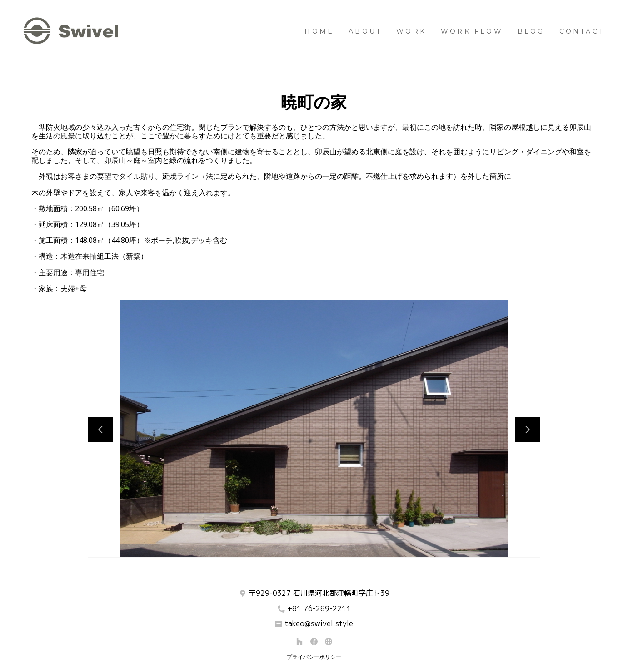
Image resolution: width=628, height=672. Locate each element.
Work (411, 31)
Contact (582, 31)
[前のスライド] (100, 430)
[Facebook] (314, 642)
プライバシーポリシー (314, 657)
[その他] (329, 642)
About (365, 31)
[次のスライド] (528, 430)
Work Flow (472, 31)
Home (319, 31)
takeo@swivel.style (319, 623)
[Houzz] (299, 642)
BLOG (531, 31)
